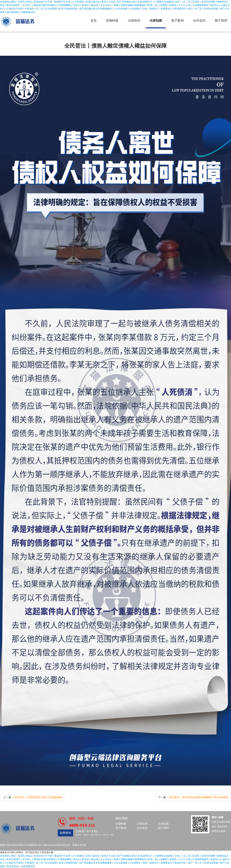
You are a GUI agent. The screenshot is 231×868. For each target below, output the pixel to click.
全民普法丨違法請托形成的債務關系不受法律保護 (198, 797)
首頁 (94, 21)
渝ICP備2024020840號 (49, 845)
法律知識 (156, 21)
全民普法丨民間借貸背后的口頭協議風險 (38, 797)
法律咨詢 (134, 21)
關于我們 (221, 21)
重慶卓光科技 (79, 845)
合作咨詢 (199, 21)
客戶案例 (177, 21)
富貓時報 (112, 21)
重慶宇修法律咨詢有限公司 (14, 845)
